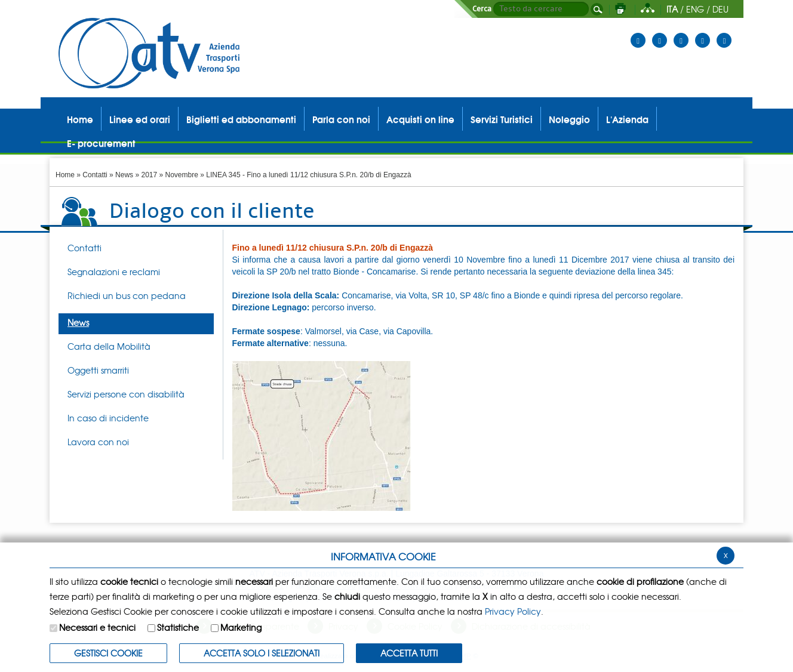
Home (65, 175)
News (124, 175)
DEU (720, 9)
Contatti (95, 175)
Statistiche (178, 627)
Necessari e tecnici (97, 627)
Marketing (241, 627)
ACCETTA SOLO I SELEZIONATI (262, 653)
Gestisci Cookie (108, 653)
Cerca (482, 9)
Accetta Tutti (409, 653)
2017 (149, 175)
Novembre (182, 175)
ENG (695, 9)
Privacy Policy (513, 611)
